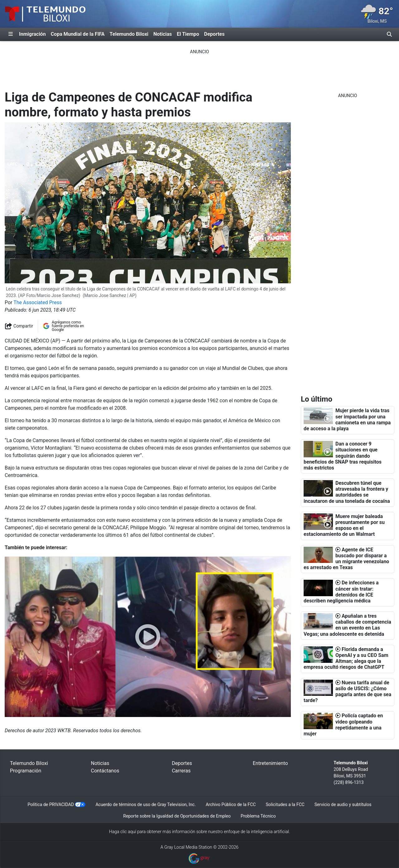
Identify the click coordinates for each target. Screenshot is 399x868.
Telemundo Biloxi (129, 34)
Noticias (163, 34)
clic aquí (128, 832)
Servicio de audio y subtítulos (343, 804)
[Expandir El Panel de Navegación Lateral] (11, 34)
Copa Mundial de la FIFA (78, 34)
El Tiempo (188, 34)
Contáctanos (105, 771)
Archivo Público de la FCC (231, 804)
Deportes (214, 34)
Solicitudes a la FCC (285, 804)
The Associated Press (38, 302)
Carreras (181, 771)
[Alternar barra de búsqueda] (389, 34)
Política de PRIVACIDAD (51, 804)
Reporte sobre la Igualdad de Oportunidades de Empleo (177, 816)
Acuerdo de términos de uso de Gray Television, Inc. (145, 804)
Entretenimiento (270, 763)
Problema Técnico (258, 816)
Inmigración (32, 34)
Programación (26, 771)
